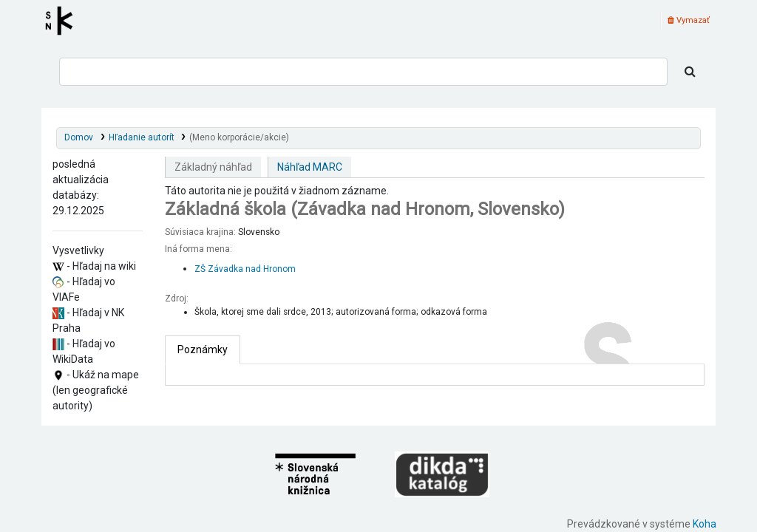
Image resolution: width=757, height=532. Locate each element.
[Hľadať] (690, 72)
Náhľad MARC (310, 167)
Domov (79, 137)
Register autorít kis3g (64, 21)
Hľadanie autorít (142, 137)
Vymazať (689, 20)
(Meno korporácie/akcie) (239, 137)
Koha (705, 524)
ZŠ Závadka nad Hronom (245, 269)
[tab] (203, 350)
